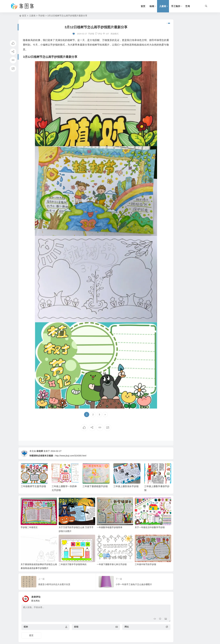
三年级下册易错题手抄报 (184, 83)
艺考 (188, 6)
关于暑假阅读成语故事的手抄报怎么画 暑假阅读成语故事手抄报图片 (36, 556)
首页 (143, 6)
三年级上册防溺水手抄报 (184, 97)
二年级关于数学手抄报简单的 (67, 553)
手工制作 (176, 6)
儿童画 (163, 6)
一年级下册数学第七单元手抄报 (100, 553)
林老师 (40, 451)
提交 (31, 623)
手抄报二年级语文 (29, 520)
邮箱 (69, 615)
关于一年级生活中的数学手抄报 (133, 520)
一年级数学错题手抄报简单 (98, 520)
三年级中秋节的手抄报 (129, 553)
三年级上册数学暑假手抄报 (185, 111)
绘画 (152, 6)
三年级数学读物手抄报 (183, 125)
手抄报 (41, 16)
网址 (112, 615)
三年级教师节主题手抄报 (184, 55)
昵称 (26, 615)
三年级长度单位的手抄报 (184, 152)
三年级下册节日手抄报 (183, 41)
